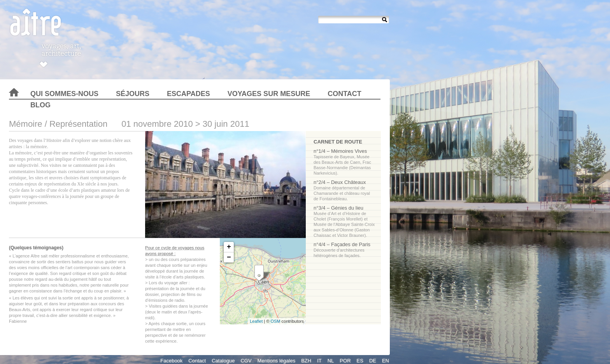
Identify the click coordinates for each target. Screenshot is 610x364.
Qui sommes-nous (64, 94)
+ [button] (229, 247)
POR (345, 361)
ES (360, 361)
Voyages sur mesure (269, 94)
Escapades (188, 94)
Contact (344, 94)
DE (373, 361)
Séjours (133, 94)
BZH (306, 361)
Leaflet (256, 321)
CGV (246, 361)
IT (319, 361)
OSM (275, 321)
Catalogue (223, 361)
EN (386, 361)
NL (331, 361)
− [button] (229, 257)
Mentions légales (277, 361)
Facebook (171, 361)
